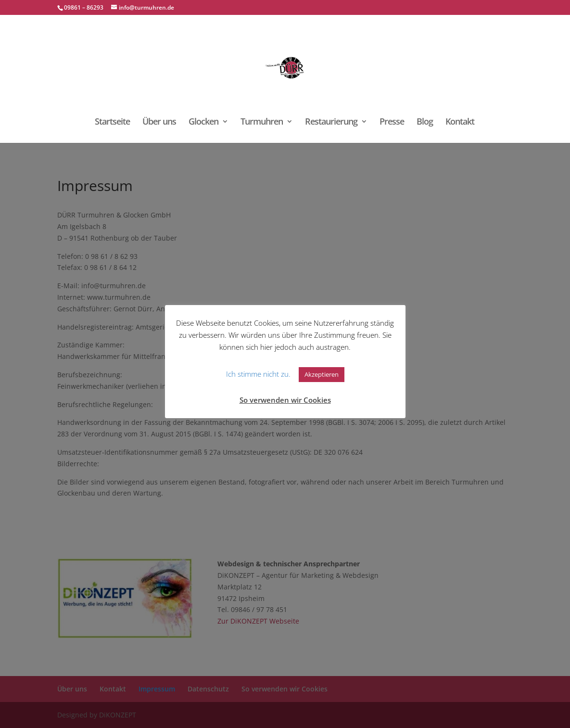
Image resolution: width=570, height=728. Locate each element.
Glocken (203, 122)
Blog (425, 122)
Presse (392, 122)
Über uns (159, 122)
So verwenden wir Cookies (285, 400)
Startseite (112, 122)
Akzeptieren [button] (322, 374)
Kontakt (460, 122)
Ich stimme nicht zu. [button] (258, 374)
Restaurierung (331, 122)
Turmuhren (262, 122)
